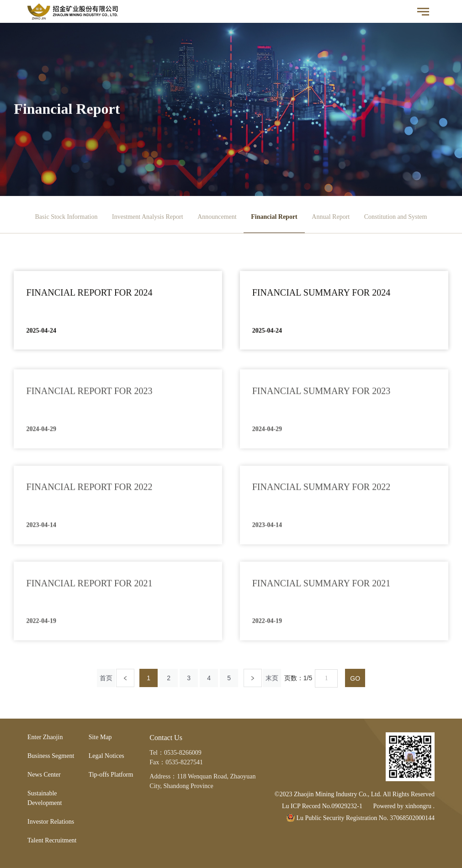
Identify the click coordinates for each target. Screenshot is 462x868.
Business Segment (51, 756)
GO (355, 678)
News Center (44, 775)
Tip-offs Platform (111, 775)
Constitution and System (396, 217)
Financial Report (274, 217)
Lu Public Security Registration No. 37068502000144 (361, 818)
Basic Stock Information (66, 217)
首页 (106, 678)
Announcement (217, 217)
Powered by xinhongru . (404, 806)
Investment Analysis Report (148, 217)
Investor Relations (51, 822)
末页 (272, 678)
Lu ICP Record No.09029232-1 (322, 806)
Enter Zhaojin (45, 737)
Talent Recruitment (52, 840)
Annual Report (331, 217)
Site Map (100, 737)
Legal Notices (106, 756)
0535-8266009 (183, 753)
